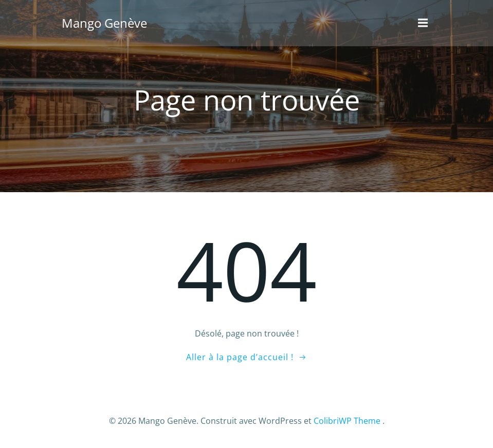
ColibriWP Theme (347, 421)
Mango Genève (104, 23)
